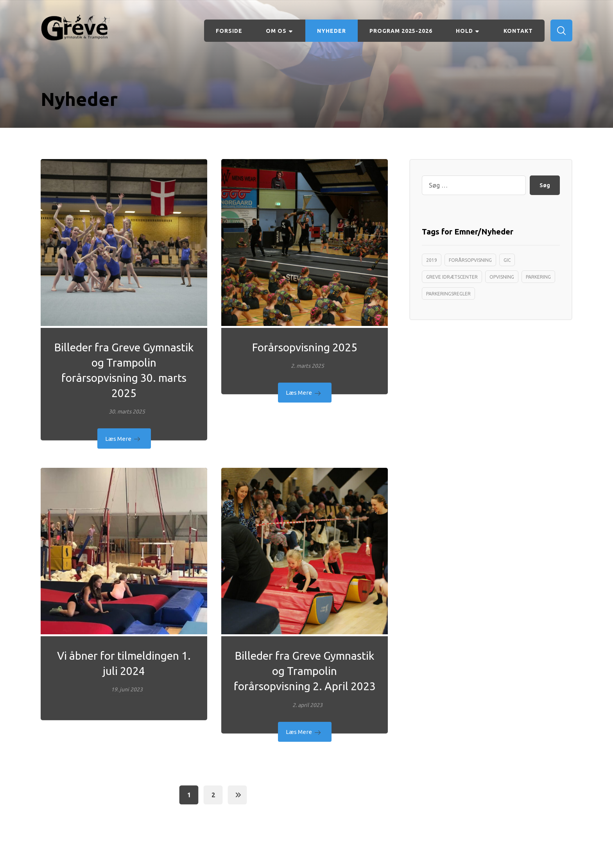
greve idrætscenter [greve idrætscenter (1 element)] (452, 277)
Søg (545, 185)
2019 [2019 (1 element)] (432, 260)
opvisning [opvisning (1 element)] (502, 277)
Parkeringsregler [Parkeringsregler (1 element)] (448, 294)
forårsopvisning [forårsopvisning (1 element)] (470, 260)
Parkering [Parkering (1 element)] (538, 277)
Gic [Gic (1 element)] (507, 260)
